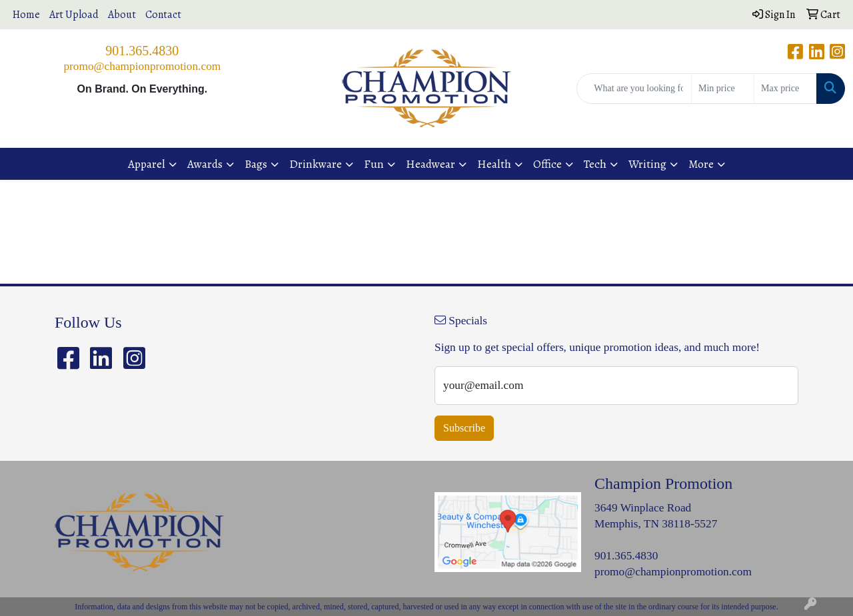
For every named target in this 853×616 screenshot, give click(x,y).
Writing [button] (647, 164)
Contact (163, 15)
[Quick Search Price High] (785, 89)
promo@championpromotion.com (142, 66)
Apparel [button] (147, 164)
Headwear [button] (430, 164)
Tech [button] (595, 164)
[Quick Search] (634, 89)
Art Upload (74, 15)
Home (26, 15)
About (122, 15)
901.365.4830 (142, 51)
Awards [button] (205, 164)
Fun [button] (374, 164)
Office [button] (547, 164)
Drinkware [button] (316, 164)
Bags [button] (256, 164)
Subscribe (464, 428)
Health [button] (494, 164)
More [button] (701, 164)
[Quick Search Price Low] (723, 89)
